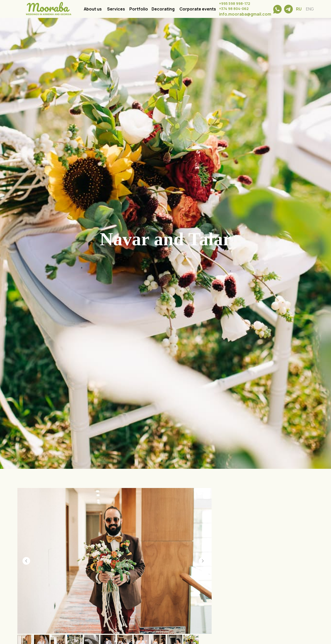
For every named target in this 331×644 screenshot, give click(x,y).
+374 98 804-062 (234, 9)
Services (116, 9)
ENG (310, 9)
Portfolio (139, 9)
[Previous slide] (26, 561)
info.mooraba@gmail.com (245, 14)
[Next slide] (203, 561)
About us (93, 9)
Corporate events (198, 9)
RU (299, 9)
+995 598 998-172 (235, 3)
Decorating (163, 9)
